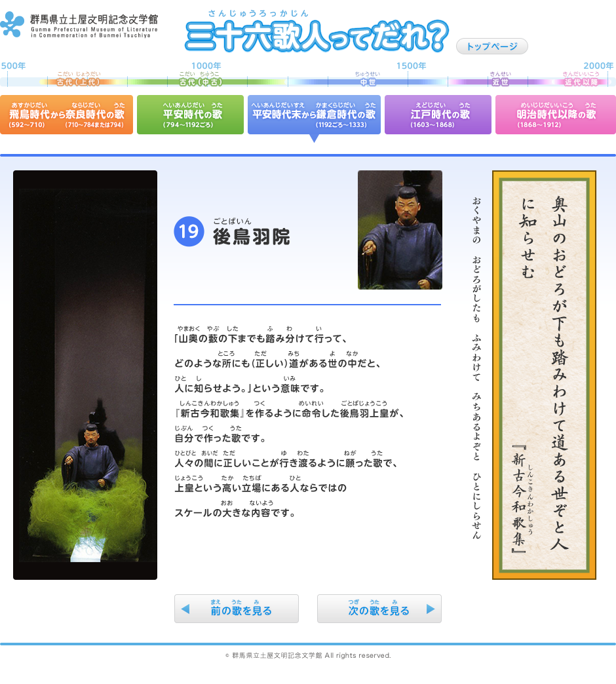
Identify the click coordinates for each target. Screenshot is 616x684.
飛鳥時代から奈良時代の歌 (67, 115)
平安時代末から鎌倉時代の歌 (314, 115)
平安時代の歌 (190, 115)
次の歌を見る (379, 609)
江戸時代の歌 (438, 115)
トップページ (492, 46)
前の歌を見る (237, 609)
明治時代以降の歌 (556, 115)
